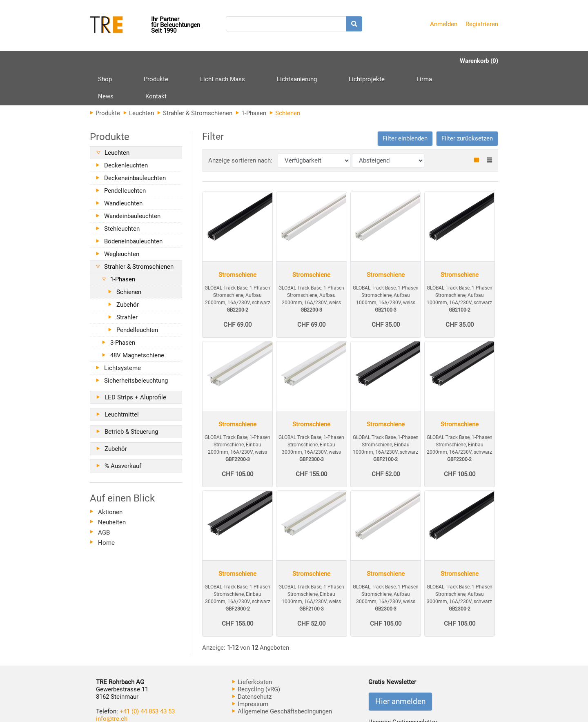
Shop (105, 61)
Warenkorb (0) (479, 61)
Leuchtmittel (122, 380)
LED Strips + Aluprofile (135, 363)
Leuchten (139, 78)
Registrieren (482, 24)
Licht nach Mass (192, 61)
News (379, 61)
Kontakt (413, 61)
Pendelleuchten (125, 156)
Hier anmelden (400, 667)
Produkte (140, 64)
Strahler (127, 283)
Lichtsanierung (250, 61)
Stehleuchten (122, 194)
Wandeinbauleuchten (132, 181)
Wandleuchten (123, 169)
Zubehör (128, 270)
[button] (405, 104)
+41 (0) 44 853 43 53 (147, 677)
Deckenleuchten (126, 131)
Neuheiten (112, 488)
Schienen (129, 257)
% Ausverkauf (123, 431)
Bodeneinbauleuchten (133, 207)
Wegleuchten (122, 219)
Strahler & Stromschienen (195, 78)
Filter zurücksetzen (467, 104)
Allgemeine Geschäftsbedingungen (282, 677)
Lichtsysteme (122, 333)
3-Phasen (123, 308)
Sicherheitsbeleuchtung (136, 346)
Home (106, 508)
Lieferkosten (252, 647)
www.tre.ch (111, 691)
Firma (347, 61)
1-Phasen (251, 78)
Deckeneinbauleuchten (135, 143)
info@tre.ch (112, 684)
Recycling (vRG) (256, 655)
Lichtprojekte (305, 61)
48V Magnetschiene (137, 321)
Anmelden (444, 24)
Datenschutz (252, 662)
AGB (104, 498)
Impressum (250, 669)
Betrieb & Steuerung (131, 397)
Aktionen (110, 477)
